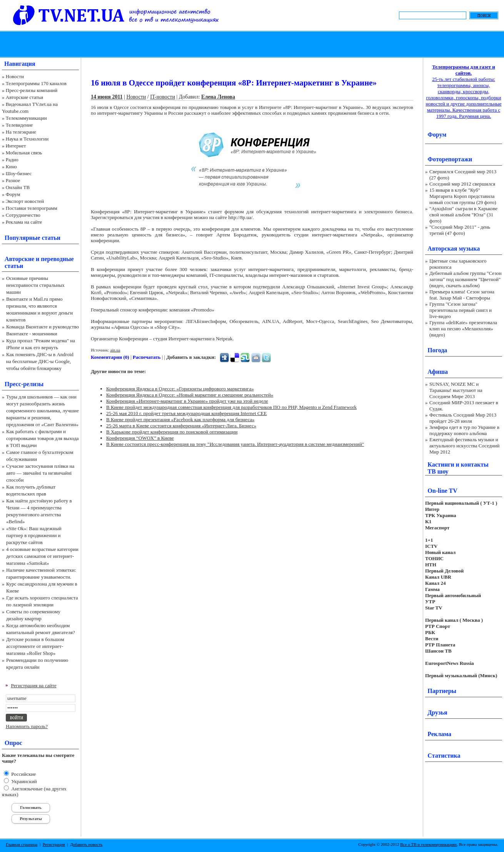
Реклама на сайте (24, 222)
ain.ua (115, 350)
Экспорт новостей (25, 201)
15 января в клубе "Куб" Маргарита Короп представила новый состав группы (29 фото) (463, 196)
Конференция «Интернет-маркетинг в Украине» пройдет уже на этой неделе (187, 401)
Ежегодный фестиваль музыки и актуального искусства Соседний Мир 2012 (464, 446)
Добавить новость (86, 844)
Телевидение (19, 125)
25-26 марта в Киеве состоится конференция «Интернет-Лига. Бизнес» (181, 426)
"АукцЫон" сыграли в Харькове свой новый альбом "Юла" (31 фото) (463, 215)
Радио (12, 160)
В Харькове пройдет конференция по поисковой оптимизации (172, 432)
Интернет (16, 146)
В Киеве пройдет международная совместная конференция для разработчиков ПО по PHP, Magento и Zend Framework (231, 407)
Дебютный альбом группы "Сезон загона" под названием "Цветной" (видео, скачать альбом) (466, 279)
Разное (13, 180)
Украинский (23, 781)
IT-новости (163, 97)
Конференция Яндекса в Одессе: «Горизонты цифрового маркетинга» (180, 389)
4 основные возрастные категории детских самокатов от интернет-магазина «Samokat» (42, 556)
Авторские (19, 259)
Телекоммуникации (26, 118)
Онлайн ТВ (18, 187)
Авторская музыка (454, 249)
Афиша (438, 372)
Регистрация (54, 844)
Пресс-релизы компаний (32, 90)
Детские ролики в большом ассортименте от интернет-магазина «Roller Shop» (35, 646)
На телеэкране (21, 132)
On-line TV (442, 491)
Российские (23, 774)
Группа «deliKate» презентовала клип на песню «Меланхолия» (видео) (463, 329)
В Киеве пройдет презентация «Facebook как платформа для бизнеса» (180, 419)
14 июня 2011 (107, 97)
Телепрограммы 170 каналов (36, 83)
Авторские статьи (24, 97)
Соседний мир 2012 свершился (462, 184)
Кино (11, 167)
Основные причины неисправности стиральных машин (35, 285)
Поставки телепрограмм (32, 208)
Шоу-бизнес (19, 173)
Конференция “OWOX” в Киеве (140, 438)
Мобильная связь (24, 153)
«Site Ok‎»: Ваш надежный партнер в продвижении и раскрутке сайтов (34, 535)
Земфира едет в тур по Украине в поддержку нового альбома (464, 430)
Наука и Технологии (27, 139)
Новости (15, 76)
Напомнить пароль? (27, 726)
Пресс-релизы (24, 384)
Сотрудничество (23, 215)
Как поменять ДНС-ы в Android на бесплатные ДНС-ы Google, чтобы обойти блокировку (40, 361)
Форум (13, 194)
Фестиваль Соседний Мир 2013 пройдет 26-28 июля (463, 418)
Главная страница (22, 844)
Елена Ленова (218, 97)
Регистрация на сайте (34, 685)
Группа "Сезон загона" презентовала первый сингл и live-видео (461, 310)
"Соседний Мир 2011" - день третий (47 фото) (460, 230)
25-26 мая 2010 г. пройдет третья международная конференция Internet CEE (186, 413)
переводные (57, 259)
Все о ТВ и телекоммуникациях (428, 844)
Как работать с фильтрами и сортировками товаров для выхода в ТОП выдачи (43, 438)
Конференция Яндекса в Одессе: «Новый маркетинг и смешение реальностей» (190, 395)
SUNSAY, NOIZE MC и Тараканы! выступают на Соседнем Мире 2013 (456, 390)
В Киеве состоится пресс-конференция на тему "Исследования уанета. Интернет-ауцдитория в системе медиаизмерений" (235, 444)
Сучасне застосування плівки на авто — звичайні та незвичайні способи (40, 473)
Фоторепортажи (450, 159)
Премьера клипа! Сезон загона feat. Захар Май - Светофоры (462, 295)
